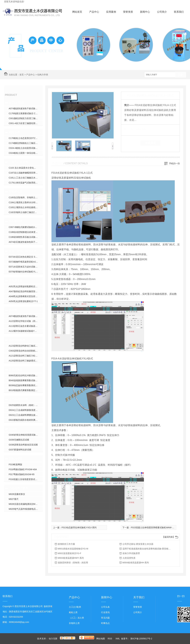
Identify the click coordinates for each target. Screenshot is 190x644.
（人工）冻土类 (18, 162)
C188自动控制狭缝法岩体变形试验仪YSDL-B (26, 232)
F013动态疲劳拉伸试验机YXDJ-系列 (79, 527)
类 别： (130, 129)
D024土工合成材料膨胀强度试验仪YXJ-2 (26, 410)
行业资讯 (105, 612)
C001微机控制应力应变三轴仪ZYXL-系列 (26, 118)
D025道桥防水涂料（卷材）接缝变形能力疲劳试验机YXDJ (26, 405)
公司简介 (162, 12)
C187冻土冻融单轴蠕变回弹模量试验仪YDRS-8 (26, 173)
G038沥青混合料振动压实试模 (23, 445)
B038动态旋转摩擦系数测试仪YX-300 (26, 385)
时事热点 (105, 623)
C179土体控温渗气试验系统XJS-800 (26, 183)
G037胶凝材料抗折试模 (20, 450)
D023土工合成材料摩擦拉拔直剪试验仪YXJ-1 (26, 415)
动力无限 (53, 639)
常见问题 (105, 618)
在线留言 (150, 143)
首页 (22, 75)
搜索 (181, 75)
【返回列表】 (169, 537)
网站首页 (77, 12)
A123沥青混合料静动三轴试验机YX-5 (26, 346)
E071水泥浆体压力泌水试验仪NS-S (26, 267)
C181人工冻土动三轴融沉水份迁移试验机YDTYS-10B (26, 178)
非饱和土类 (16, 192)
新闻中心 (145, 12)
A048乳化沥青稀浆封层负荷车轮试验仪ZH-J (26, 296)
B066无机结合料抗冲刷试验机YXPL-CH (26, 375)
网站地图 (101, 639)
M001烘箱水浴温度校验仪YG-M (73, 549)
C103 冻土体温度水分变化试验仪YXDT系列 (26, 168)
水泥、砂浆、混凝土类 (23, 251)
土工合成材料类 (18, 399)
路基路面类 (16, 370)
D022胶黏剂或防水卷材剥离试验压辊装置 (26, 420)
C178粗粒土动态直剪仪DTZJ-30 (24, 138)
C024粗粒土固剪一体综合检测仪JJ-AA (26, 153)
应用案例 (111, 12)
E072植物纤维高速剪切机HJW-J (24, 262)
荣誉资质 (128, 12)
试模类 (13, 429)
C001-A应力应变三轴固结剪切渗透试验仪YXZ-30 (26, 123)
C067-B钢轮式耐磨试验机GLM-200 (26, 227)
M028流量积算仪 (17, 494)
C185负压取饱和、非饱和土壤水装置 (26, 197)
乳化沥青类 (16, 281)
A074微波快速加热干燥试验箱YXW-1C (26, 108)
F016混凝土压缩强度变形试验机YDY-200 (26, 479)
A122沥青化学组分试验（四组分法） (26, 321)
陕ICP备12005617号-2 (141, 639)
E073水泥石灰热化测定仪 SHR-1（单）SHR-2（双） (26, 257)
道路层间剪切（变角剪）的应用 (73, 563)
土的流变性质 (129, 558)
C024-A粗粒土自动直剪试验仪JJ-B (25, 148)
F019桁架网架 (16, 464)
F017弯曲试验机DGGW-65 (22, 474)
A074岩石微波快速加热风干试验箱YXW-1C (26, 242)
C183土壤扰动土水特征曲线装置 (24, 207)
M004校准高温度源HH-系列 (136, 563)
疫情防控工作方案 (66, 544)
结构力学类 (43, 75)
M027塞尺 (14, 499)
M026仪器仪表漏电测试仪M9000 (25, 504)
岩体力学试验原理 (131, 553)
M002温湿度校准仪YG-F (69, 553)
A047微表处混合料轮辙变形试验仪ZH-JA (26, 291)
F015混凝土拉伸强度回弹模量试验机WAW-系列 (154, 527)
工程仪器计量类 (18, 488)
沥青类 (13, 310)
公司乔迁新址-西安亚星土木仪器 (138, 544)
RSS (110, 639)
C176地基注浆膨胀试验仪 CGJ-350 (26, 113)
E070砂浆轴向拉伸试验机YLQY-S (25, 272)
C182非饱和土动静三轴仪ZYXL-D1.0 (26, 212)
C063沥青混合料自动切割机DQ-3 (25, 351)
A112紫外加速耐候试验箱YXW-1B (25, 331)
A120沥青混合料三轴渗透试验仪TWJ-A (26, 361)
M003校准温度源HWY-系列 (71, 558)
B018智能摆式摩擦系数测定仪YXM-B (26, 390)
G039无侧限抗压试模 (19, 440)
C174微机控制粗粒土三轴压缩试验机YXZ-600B (26, 143)
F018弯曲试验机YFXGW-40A (23, 469)
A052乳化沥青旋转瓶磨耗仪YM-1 (25, 286)
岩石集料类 (16, 221)
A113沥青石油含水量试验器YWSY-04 (26, 326)
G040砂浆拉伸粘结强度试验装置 (24, 435)
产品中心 (94, 12)
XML (118, 639)
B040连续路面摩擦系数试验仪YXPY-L (26, 380)
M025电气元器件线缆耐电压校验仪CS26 (26, 509)
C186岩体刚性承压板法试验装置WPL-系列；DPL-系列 (26, 237)
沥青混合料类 (17, 340)
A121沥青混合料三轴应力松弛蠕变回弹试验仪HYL (26, 356)
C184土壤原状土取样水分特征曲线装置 (26, 202)
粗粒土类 (14, 132)
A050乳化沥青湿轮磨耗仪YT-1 (23, 301)
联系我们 (179, 12)
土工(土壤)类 (17, 103)
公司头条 (105, 607)
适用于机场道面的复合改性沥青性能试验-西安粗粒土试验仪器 (147, 549)
